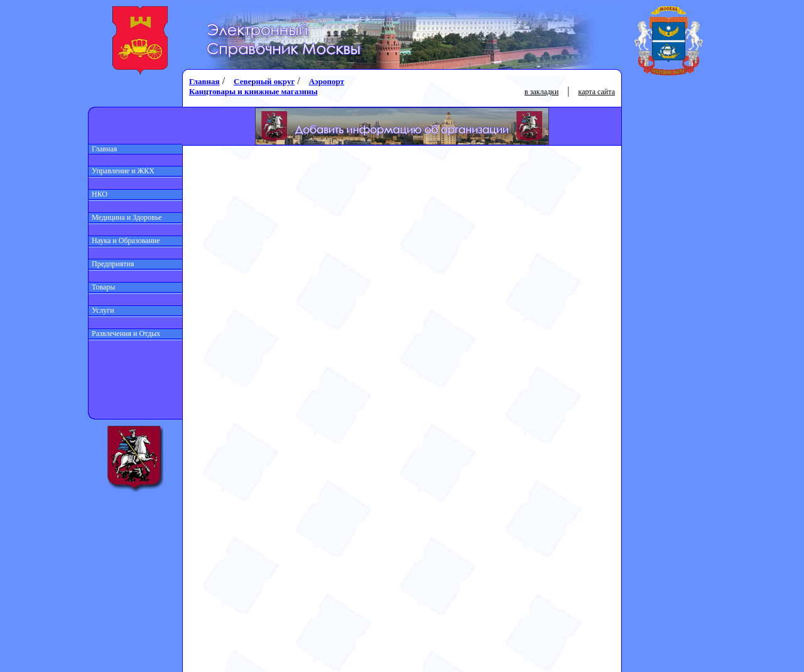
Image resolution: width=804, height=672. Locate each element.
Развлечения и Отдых (124, 333)
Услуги (101, 310)
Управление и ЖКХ (122, 171)
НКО (98, 194)
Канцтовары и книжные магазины (253, 91)
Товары (102, 287)
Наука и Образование (124, 241)
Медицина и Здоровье (125, 217)
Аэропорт (327, 81)
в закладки (541, 92)
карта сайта (597, 92)
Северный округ (264, 81)
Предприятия (111, 264)
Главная (103, 149)
